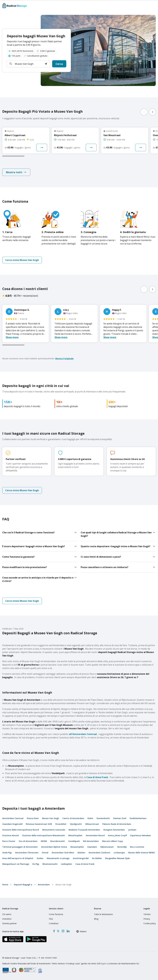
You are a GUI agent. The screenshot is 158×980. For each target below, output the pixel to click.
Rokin (90, 818)
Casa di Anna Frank (97, 777)
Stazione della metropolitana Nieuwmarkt (43, 835)
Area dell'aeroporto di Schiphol (18, 858)
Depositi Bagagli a (23, 885)
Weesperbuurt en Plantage (16, 864)
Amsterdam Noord (95, 835)
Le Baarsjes (119, 853)
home (5, 885)
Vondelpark (74, 841)
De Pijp (36, 864)
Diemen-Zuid (120, 818)
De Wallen (97, 858)
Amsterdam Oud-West (63, 853)
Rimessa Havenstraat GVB (39, 824)
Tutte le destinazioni (103, 914)
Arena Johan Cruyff (117, 835)
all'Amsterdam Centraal (83, 734)
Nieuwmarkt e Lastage (58, 858)
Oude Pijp (7, 853)
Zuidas (40, 858)
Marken (81, 853)
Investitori (7, 919)
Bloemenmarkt (50, 864)
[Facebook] (54, 931)
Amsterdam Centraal (13, 818)
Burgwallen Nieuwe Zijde (117, 858)
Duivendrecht (103, 818)
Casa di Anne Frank (85, 864)
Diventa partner (9, 923)
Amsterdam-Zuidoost (99, 853)
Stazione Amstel (10, 835)
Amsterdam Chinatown (27, 853)
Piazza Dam (33, 818)
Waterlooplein (75, 835)
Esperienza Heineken (141, 835)
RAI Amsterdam (91, 841)
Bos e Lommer (137, 847)
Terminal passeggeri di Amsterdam (20, 847)
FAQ (51, 919)
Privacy (147, 919)
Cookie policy (150, 923)
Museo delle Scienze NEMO (142, 853)
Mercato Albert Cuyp (112, 841)
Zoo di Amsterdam (28, 841)
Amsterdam (44, 885)
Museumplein (77, 847)
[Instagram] (63, 931)
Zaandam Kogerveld (12, 824)
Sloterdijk (122, 847)
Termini (147, 914)
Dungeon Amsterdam (114, 830)
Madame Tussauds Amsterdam (84, 830)
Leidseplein (66, 864)
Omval (45, 853)
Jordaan (132, 830)
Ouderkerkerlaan (138, 818)
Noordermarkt (58, 841)
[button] (46, 64)
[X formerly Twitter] (58, 931)
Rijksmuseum (107, 847)
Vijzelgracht (76, 824)
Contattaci (54, 923)
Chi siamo (7, 914)
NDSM (44, 841)
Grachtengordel (81, 858)
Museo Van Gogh (51, 818)
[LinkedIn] (68, 931)
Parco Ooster (9, 841)
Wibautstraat (92, 824)
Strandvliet (61, 824)
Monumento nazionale (54, 830)
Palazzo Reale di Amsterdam (117, 824)
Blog (96, 919)
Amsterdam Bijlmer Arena (54, 847)
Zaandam (92, 847)
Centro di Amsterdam (73, 818)
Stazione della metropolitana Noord (21, 830)
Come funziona (56, 914)
